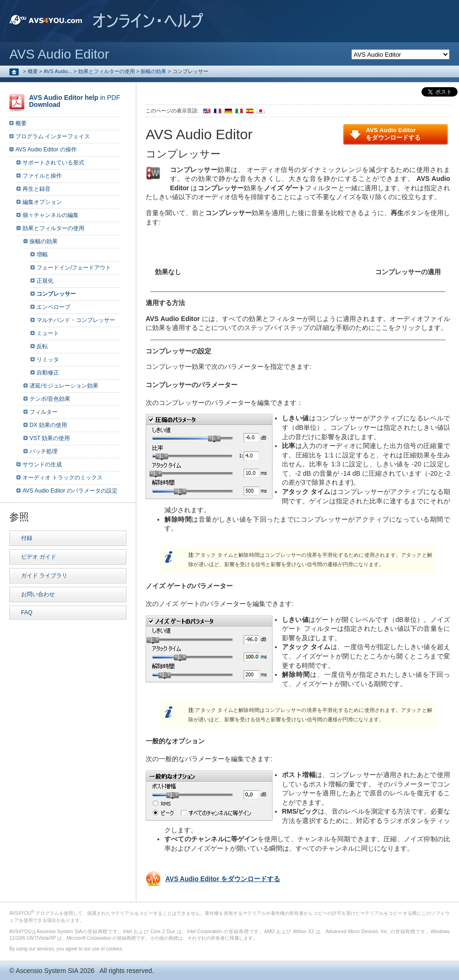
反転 (42, 346)
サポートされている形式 (53, 163)
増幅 (42, 254)
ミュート (48, 333)
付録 (27, 538)
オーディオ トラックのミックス (63, 478)
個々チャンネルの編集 (51, 215)
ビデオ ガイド (39, 557)
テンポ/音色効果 (50, 399)
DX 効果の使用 (48, 425)
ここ (382, 328)
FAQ (27, 613)
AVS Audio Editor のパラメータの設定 (70, 491)
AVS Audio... (58, 71)
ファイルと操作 (42, 176)
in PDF (74, 101)
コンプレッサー (56, 294)
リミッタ (48, 359)
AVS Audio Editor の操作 (46, 150)
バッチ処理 (44, 451)
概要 (33, 71)
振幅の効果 (153, 71)
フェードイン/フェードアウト (74, 268)
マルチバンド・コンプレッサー (76, 320)
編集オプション (42, 202)
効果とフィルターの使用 (107, 71)
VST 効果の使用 (50, 438)
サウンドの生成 (42, 464)
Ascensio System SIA (47, 971)
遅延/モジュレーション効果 (64, 386)
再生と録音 (37, 189)
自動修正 (48, 373)
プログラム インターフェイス (53, 136)
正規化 (45, 281)
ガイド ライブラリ (44, 576)
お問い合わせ (38, 594)
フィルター (44, 412)
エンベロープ (53, 307)
